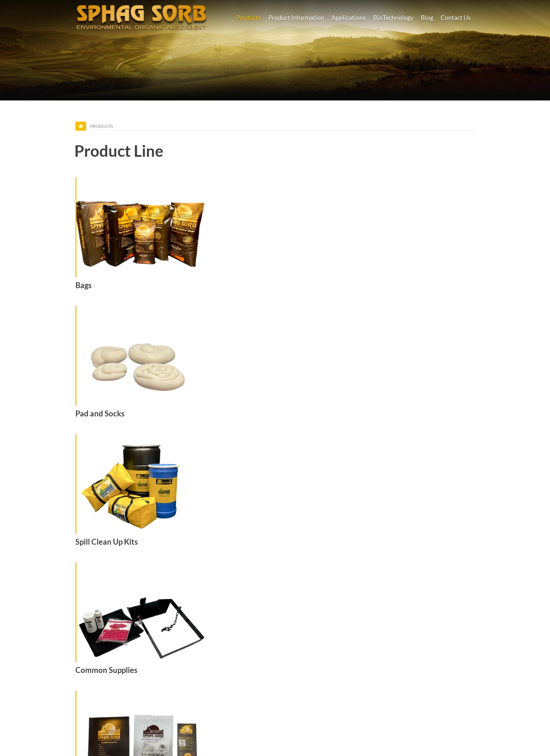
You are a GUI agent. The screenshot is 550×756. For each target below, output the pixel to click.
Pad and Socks (100, 414)
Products (102, 126)
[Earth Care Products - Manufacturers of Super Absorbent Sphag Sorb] (141, 16)
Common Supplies (106, 670)
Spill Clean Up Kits (107, 542)
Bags (84, 285)
